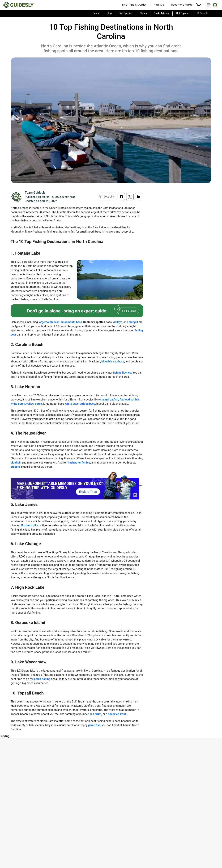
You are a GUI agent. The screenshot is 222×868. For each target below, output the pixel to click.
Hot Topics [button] (182, 13)
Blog (109, 13)
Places (143, 13)
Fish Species (126, 13)
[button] (199, 5)
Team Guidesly (35, 193)
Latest (96, 13)
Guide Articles (161, 13)
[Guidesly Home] (18, 5)
